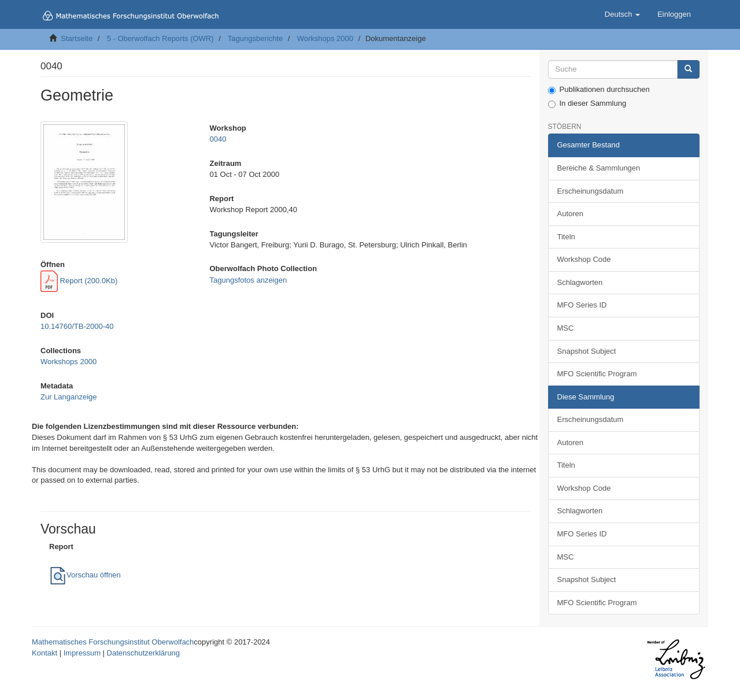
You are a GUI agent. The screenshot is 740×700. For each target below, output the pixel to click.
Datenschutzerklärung (143, 653)
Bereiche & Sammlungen (599, 168)
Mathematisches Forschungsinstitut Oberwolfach (113, 642)
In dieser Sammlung (587, 103)
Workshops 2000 (325, 38)
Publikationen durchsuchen (599, 90)
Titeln (566, 237)
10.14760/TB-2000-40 (77, 326)
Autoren (571, 214)
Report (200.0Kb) (79, 281)
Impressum (82, 653)
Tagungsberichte (255, 38)
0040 (218, 139)
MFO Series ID (582, 305)
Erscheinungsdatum (591, 191)
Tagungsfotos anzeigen (248, 280)
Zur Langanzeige (69, 397)
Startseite (77, 38)
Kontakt (45, 653)
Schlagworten (580, 282)
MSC (566, 328)
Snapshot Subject (587, 351)
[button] (622, 14)
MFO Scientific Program (597, 374)
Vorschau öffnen (85, 575)
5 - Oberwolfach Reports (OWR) (160, 38)
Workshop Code (584, 259)
